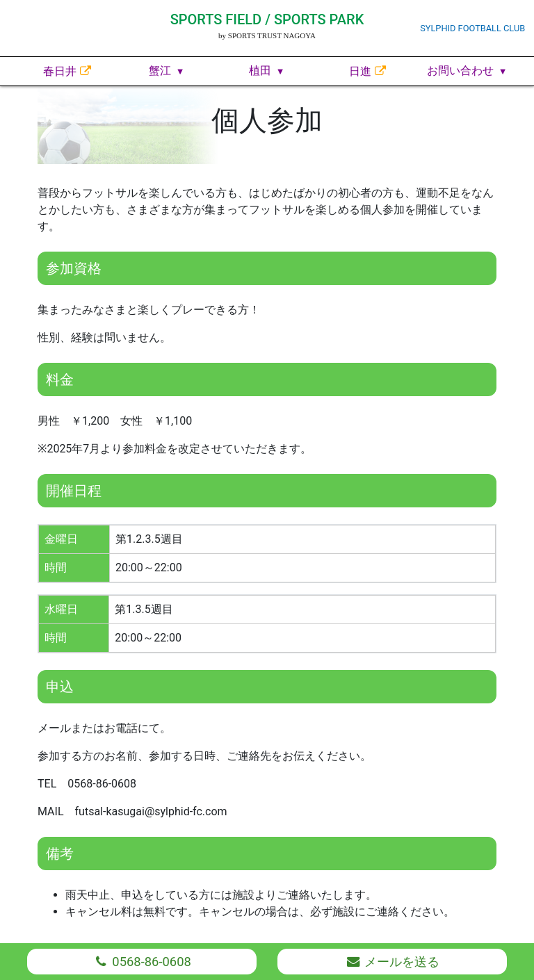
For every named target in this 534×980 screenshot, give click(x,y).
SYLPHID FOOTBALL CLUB (472, 28)
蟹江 (160, 71)
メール (392, 962)
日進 (360, 71)
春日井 (60, 71)
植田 (260, 71)
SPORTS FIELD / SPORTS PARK (267, 19)
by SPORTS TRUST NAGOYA (267, 35)
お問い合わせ (460, 71)
